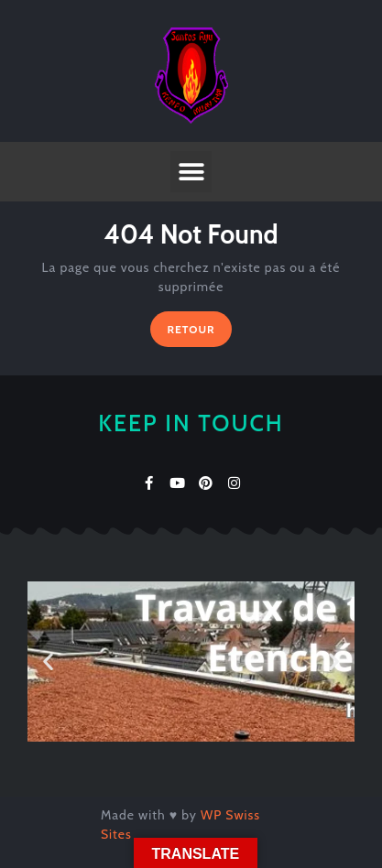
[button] (191, 172)
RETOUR (199, 324)
